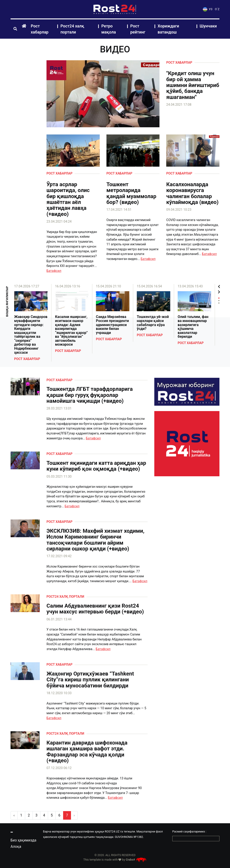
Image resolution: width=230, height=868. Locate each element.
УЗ (208, 9)
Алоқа (16, 847)
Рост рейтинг (138, 29)
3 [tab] (219, 303)
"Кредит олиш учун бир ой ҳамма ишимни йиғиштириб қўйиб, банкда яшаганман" (193, 85)
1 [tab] (219, 298)
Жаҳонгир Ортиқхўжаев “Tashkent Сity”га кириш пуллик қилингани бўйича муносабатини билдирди (90, 680)
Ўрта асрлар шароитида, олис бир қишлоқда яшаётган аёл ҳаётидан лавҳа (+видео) (68, 199)
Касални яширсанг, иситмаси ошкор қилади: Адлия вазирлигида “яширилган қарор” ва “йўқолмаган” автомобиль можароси (71, 331)
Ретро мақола (109, 29)
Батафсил (54, 271)
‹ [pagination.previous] (14, 815)
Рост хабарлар (40, 29)
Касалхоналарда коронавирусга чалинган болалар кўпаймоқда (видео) (192, 193)
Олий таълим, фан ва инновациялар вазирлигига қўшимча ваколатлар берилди (193, 327)
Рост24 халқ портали (72, 29)
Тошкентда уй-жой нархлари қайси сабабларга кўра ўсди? (153, 323)
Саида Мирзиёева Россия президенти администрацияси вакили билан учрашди (112, 325)
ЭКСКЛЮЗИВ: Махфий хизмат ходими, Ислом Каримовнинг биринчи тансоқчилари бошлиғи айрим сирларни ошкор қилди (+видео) (95, 540)
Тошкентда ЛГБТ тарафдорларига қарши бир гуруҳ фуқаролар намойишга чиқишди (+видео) (90, 395)
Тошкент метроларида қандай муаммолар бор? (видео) (131, 193)
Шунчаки (208, 26)
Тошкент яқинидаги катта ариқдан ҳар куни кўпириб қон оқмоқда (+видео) (96, 466)
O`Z (217, 9)
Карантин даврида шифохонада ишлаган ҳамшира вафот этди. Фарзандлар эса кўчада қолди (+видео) (87, 752)
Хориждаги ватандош (168, 29)
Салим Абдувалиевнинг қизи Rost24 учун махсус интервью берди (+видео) (95, 609)
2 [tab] (219, 301)
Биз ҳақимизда (23, 840)
